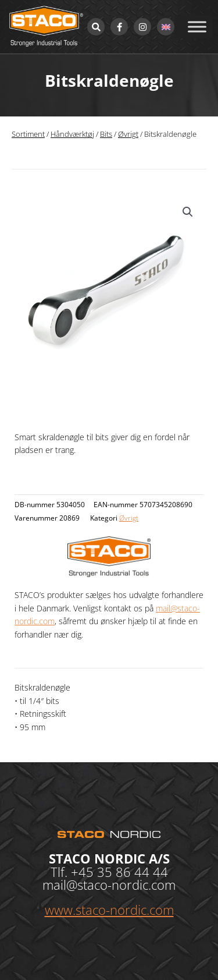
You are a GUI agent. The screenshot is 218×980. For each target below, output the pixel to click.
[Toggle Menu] (197, 26)
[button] (188, 212)
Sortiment (28, 134)
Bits (106, 134)
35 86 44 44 (133, 872)
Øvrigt (128, 134)
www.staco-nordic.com (109, 910)
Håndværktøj (72, 134)
